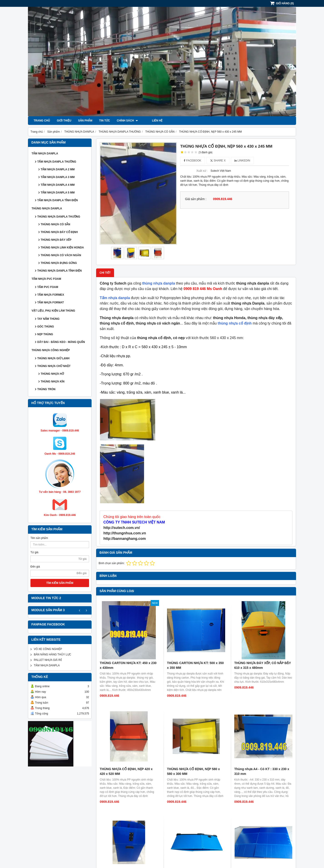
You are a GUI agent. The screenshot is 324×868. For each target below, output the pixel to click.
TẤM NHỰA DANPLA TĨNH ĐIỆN (57, 200)
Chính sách (127, 121)
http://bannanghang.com (125, 539)
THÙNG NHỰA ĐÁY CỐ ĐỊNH (59, 232)
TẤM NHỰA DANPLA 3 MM (58, 177)
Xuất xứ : (202, 171)
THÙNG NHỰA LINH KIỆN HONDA (62, 248)
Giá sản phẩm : (196, 199)
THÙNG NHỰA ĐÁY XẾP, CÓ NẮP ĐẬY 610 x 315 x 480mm (263, 665)
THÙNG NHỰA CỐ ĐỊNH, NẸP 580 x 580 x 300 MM (193, 713)
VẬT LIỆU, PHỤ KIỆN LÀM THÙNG (53, 311)
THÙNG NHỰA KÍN (53, 382)
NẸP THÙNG (45, 334)
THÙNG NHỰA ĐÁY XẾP (56, 240)
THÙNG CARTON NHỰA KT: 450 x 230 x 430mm (128, 665)
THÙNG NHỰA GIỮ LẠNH (53, 358)
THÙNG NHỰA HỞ (52, 374)
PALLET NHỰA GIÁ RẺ (48, 660)
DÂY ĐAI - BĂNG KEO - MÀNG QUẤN (61, 342)
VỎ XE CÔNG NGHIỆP (48, 649)
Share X (218, 161)
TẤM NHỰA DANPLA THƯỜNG (57, 162)
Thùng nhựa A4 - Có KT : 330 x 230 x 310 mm (262, 713)
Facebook (192, 161)
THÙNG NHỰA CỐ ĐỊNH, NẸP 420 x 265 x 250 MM (126, 809)
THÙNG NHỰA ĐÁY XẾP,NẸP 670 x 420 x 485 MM (196, 761)
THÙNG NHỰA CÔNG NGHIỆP (51, 350)
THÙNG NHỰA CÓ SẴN (55, 224)
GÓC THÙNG (46, 327)
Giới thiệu (64, 121)
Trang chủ (42, 121)
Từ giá (34, 552)
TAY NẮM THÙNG (48, 319)
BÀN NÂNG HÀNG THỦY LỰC (52, 655)
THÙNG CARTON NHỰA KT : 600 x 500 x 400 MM (263, 761)
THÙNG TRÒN (46, 389)
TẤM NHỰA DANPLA (45, 154)
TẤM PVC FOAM (48, 287)
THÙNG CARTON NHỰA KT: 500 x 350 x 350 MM (195, 665)
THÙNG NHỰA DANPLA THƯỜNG (59, 217)
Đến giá (35, 567)
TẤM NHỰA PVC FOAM (46, 279)
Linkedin (242, 161)
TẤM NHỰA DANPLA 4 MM (58, 185)
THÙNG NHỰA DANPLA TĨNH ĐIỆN (60, 271)
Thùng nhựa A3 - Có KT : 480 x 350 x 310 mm (194, 809)
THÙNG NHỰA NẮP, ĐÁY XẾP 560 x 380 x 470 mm (126, 761)
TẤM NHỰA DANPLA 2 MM (58, 169)
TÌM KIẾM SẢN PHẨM (60, 583)
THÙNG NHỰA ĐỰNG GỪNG (59, 263)
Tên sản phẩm (39, 538)
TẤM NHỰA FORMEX (51, 295)
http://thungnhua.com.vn (125, 533)
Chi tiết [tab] (105, 273)
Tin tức (105, 121)
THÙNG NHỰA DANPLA (47, 208)
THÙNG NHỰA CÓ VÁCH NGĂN (61, 255)
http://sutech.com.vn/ (122, 528)
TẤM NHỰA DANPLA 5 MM (58, 193)
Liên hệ (150, 121)
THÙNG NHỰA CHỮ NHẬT (54, 366)
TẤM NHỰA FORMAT (51, 303)
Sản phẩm (85, 121)
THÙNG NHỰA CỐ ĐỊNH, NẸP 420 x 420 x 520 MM (126, 713)
